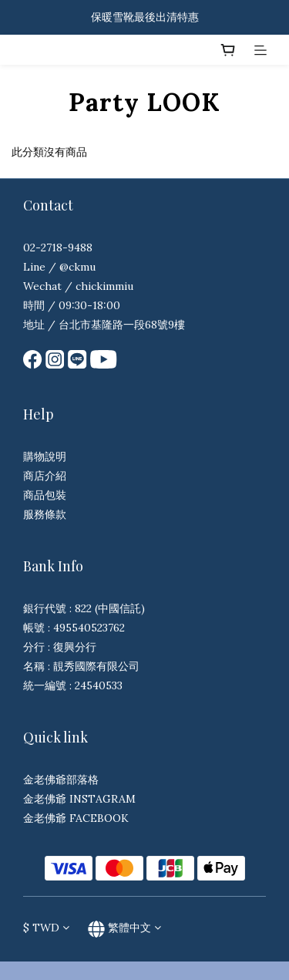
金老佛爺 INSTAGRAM (79, 799)
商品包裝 (45, 495)
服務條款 (45, 514)
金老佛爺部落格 (61, 780)
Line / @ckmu (59, 267)
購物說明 (45, 456)
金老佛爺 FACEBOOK (76, 818)
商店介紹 (45, 476)
